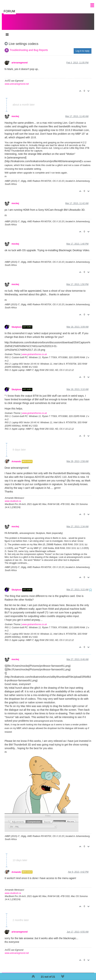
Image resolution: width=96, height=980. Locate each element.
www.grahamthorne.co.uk (34, 351)
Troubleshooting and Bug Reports (29, 46)
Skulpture (17, 323)
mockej (15, 113)
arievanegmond (20, 59)
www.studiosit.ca (13, 497)
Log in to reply (83, 47)
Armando (16, 458)
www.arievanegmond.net (17, 80)
